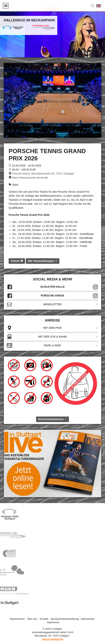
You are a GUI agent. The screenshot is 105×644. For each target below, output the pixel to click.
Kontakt (44, 619)
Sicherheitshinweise (53, 419)
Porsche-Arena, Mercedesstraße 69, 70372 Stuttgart (43, 174)
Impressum (53, 622)
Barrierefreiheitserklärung (65, 619)
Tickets (17, 261)
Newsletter (52, 304)
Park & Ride (52, 346)
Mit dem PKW (52, 328)
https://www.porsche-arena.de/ (30, 178)
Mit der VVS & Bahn (52, 337)
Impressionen (17, 619)
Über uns (32, 619)
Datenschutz (88, 619)
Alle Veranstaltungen (43, 261)
